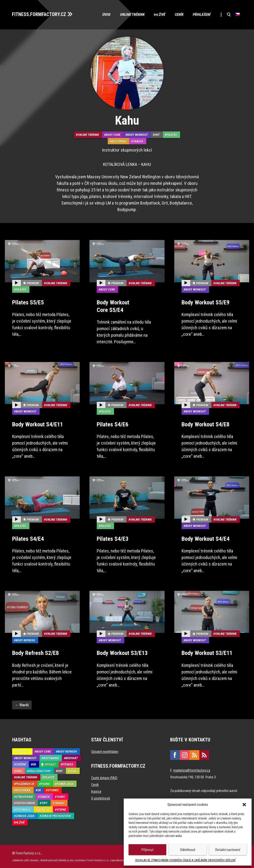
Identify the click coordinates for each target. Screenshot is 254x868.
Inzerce (96, 791)
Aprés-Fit (23, 751)
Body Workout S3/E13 (122, 653)
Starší (22, 705)
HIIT (157, 135)
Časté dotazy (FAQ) (104, 778)
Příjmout (148, 850)
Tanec (61, 796)
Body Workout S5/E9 (206, 302)
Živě (161, 15)
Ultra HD (44, 809)
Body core (113, 135)
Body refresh (25, 640)
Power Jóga (65, 783)
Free (19, 770)
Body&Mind (51, 758)
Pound (45, 783)
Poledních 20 (25, 783)
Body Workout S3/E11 (207, 653)
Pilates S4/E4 (28, 538)
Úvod (104, 15)
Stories (53, 790)
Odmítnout (188, 850)
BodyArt (72, 758)
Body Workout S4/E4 (206, 538)
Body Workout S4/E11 (38, 424)
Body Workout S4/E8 (206, 424)
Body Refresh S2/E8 (35, 653)
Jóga (73, 770)
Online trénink (130, 15)
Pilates (172, 135)
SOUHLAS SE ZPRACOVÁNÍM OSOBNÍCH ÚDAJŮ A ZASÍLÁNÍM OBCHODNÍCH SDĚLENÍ (185, 860)
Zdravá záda (25, 816)
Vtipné (61, 809)
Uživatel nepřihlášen (105, 751)
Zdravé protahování (56, 816)
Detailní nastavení (228, 850)
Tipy (44, 803)
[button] (244, 805)
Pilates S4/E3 (113, 538)
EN (34, 764)
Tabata (138, 141)
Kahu (127, 120)
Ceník (178, 15)
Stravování (24, 796)
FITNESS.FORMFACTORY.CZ (39, 14)
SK (39, 790)
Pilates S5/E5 (28, 302)
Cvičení (21, 764)
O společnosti (101, 798)
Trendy (59, 803)
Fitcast (50, 764)
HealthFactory (40, 770)
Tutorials (23, 809)
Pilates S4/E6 (113, 424)
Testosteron (25, 803)
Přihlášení (201, 15)
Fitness (68, 764)
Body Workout (137, 135)
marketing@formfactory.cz (192, 770)
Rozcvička (119, 141)
